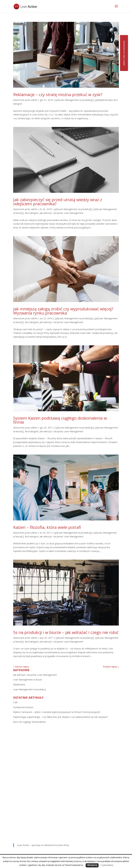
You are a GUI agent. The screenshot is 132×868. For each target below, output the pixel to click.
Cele (15, 702)
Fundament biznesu (23, 707)
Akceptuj (92, 865)
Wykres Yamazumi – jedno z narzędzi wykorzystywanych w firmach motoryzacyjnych (57, 712)
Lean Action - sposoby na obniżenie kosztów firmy (43, 845)
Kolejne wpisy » (111, 667)
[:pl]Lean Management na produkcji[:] (74, 100)
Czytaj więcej (107, 865)
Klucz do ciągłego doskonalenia (29, 722)
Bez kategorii (32, 213)
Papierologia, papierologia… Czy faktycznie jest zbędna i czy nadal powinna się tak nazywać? (61, 717)
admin (34, 100)
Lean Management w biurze (28, 680)
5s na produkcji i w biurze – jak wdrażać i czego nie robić (66, 632)
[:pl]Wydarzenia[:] (104, 100)
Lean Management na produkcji (30, 689)
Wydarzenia (19, 684)
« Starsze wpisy (21, 667)
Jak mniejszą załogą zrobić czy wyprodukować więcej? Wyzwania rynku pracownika (63, 311)
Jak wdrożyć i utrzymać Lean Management (61, 213)
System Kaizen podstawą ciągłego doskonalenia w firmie (60, 420)
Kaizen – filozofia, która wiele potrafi (47, 527)
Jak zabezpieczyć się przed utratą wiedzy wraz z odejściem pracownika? (58, 202)
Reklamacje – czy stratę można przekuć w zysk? (58, 94)
